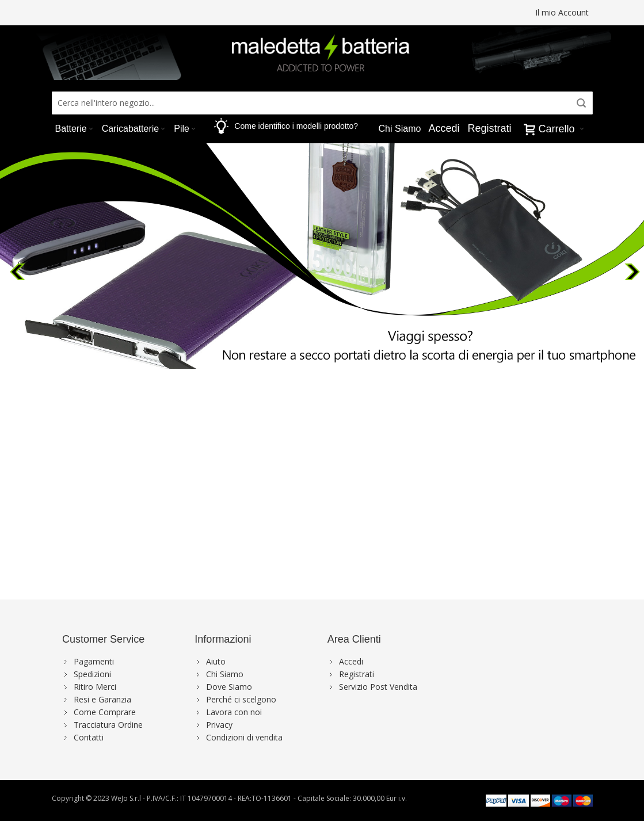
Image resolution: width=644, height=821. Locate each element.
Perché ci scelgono (241, 699)
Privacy (219, 725)
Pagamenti (94, 661)
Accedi (444, 128)
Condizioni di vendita (244, 737)
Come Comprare (105, 712)
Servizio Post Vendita (378, 687)
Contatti (89, 737)
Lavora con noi (234, 712)
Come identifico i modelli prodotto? (296, 126)
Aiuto (216, 661)
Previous (19, 269)
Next (634, 269)
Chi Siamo (225, 674)
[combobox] (322, 103)
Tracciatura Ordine (108, 725)
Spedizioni (92, 674)
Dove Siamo (229, 687)
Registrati (489, 128)
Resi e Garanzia (102, 699)
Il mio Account (562, 12)
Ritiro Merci (95, 687)
